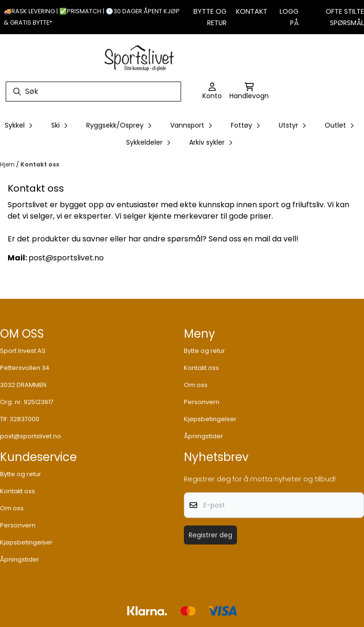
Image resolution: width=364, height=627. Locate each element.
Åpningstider (204, 436)
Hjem (8, 164)
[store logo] (139, 57)
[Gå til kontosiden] (212, 92)
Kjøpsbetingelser (210, 419)
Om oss (196, 385)
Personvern (202, 402)
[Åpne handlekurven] (249, 92)
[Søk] (93, 92)
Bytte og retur (205, 351)
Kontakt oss (40, 164)
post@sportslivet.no (31, 436)
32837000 (24, 419)
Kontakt (252, 11)
